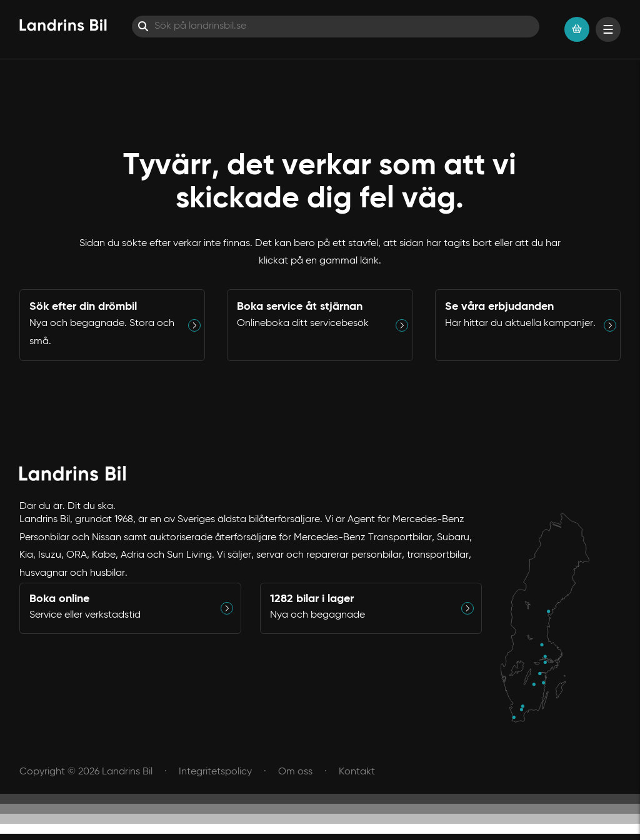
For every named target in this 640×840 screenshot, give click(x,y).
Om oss (295, 772)
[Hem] (63, 25)
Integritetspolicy (215, 772)
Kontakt (357, 772)
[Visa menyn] (608, 29)
